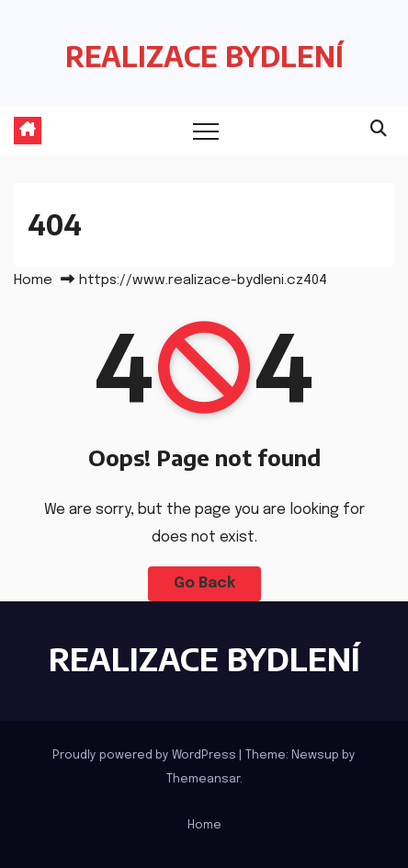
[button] (379, 130)
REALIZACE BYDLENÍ (204, 56)
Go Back (204, 583)
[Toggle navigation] (206, 131)
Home (33, 280)
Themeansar (203, 779)
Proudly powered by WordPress (146, 755)
